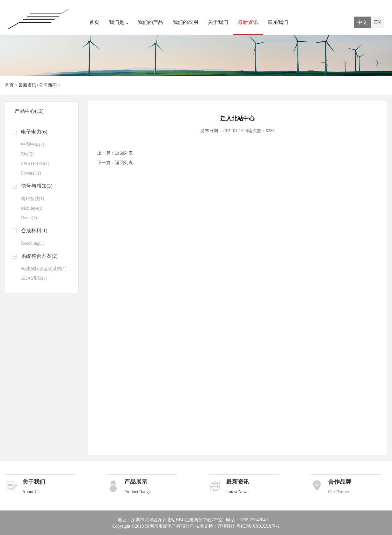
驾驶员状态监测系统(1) (44, 269)
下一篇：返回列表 (115, 163)
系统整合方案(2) (39, 256)
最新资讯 (248, 22)
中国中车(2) (33, 145)
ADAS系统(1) (34, 278)
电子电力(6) (34, 132)
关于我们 (218, 22)
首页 (94, 22)
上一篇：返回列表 (115, 153)
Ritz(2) (27, 154)
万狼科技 (226, 526)
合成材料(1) (34, 231)
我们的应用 (185, 22)
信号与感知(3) (37, 186)
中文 (362, 22)
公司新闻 (48, 85)
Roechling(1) (33, 243)
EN (377, 22)
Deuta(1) (29, 218)
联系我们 (278, 22)
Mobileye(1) (32, 208)
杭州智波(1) (33, 199)
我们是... (119, 22)
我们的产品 (150, 22)
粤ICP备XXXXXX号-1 (258, 526)
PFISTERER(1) (35, 164)
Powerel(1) (31, 173)
